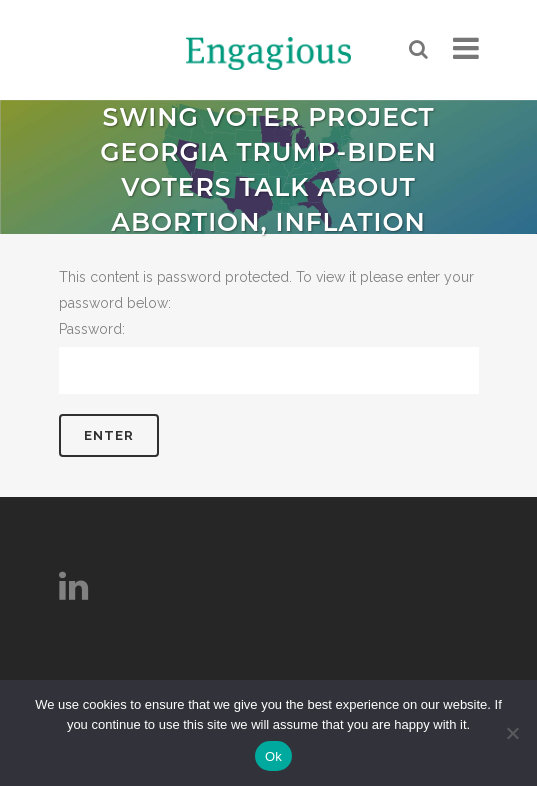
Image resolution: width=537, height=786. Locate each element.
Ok (273, 756)
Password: (269, 357)
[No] (512, 733)
